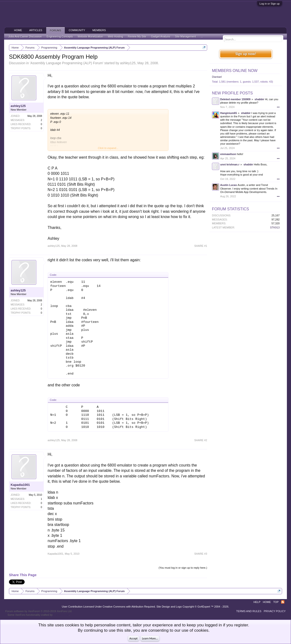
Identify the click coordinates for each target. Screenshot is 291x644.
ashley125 (128, 63)
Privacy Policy (275, 611)
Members (99, 30)
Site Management (186, 36)
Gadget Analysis (161, 36)
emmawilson (228, 154)
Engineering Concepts (60, 36)
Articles (36, 30)
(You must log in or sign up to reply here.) (183, 568)
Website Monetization (90, 36)
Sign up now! (246, 54)
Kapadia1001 (20, 485)
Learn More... (150, 638)
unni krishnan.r (230, 164)
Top (276, 602)
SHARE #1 (201, 246)
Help (257, 602)
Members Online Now (235, 71)
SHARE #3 (201, 554)
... (202, 36)
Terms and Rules (249, 611)
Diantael (217, 77)
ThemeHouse (61, 615)
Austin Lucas (229, 185)
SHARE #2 (201, 440)
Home (18, 30)
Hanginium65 (229, 113)
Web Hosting (115, 36)
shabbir (259, 99)
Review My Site (137, 36)
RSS (283, 602)
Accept (134, 638)
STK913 (275, 227)
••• (278, 107)
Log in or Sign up (270, 4)
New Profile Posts (232, 93)
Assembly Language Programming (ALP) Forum (67, 63)
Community (77, 30)
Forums (56, 30)
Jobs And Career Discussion (25, 36)
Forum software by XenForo (39, 611)
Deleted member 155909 (235, 99)
